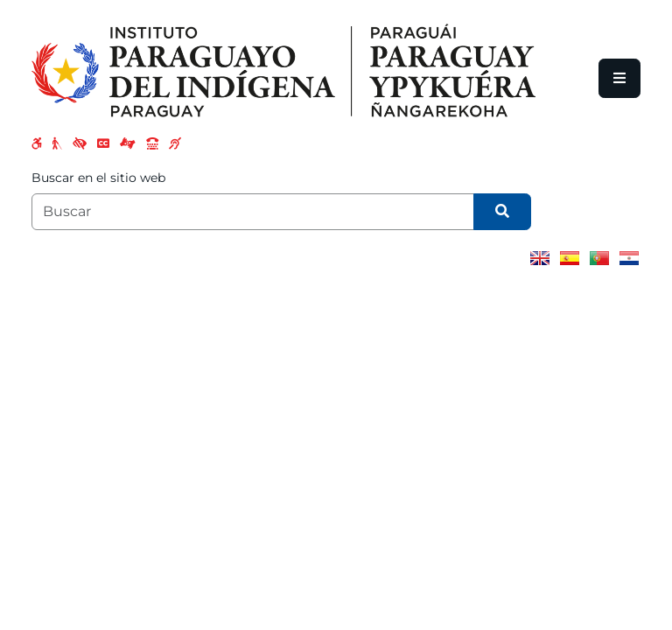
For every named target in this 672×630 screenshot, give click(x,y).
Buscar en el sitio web (98, 178)
